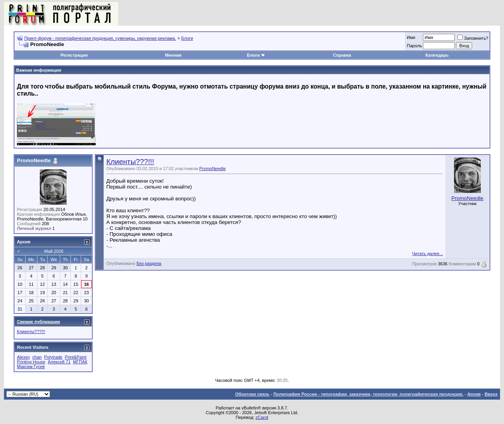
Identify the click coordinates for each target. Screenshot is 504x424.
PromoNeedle (212, 168)
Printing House (31, 362)
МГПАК (80, 362)
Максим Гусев (31, 367)
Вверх (491, 394)
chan (37, 357)
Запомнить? (473, 38)
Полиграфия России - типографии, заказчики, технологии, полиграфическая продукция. (368, 394)
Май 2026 (54, 251)
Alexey (23, 357)
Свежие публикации (38, 322)
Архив (474, 394)
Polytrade (53, 357)
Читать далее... (428, 254)
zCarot (262, 417)
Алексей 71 (59, 362)
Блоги (187, 38)
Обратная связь (252, 394)
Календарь (437, 55)
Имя (411, 37)
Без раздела (149, 263)
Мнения (173, 55)
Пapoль (414, 46)
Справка (342, 55)
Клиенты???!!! (130, 162)
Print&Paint (76, 357)
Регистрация (74, 55)
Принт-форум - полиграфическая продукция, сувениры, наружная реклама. (100, 38)
